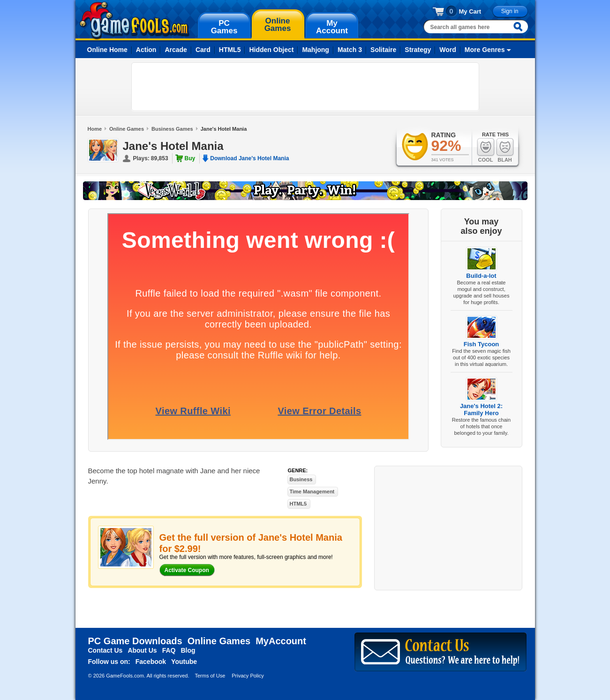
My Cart (470, 11)
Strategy (418, 50)
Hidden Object (271, 50)
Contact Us (105, 650)
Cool (486, 150)
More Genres (485, 50)
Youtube (184, 662)
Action (146, 50)
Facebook (151, 662)
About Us (142, 650)
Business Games (172, 129)
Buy (190, 158)
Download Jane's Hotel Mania (249, 158)
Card (203, 50)
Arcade (176, 50)
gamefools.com (134, 21)
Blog (188, 650)
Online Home (107, 50)
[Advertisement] (305, 87)
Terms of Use (210, 676)
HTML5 (230, 50)
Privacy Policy (248, 676)
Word (448, 50)
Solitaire (383, 50)
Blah (505, 150)
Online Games (127, 129)
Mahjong (316, 50)
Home (95, 129)
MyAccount (281, 641)
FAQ (169, 650)
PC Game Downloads (135, 641)
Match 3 (350, 50)
